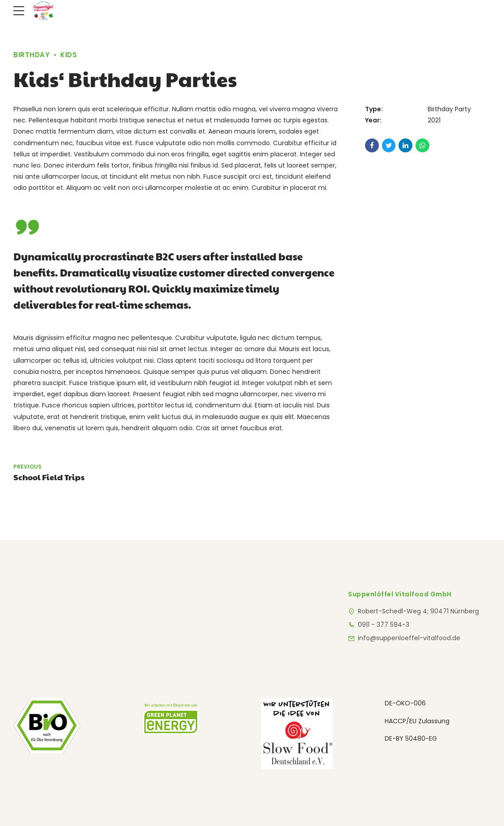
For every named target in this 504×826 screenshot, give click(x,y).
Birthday (31, 55)
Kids (69, 55)
